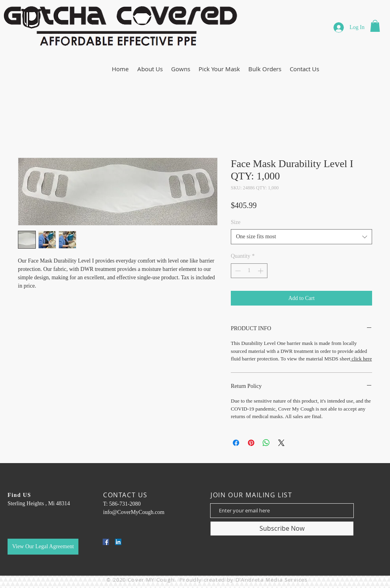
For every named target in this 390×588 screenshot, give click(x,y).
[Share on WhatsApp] (266, 443)
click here (362, 359)
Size (236, 222)
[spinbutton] (249, 271)
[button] (375, 26)
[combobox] (301, 237)
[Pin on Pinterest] (251, 443)
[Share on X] (281, 443)
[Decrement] (237, 271)
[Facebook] (106, 542)
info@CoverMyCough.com (134, 512)
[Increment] (261, 271)
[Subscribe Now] (282, 529)
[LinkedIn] (118, 542)
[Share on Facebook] (236, 443)
